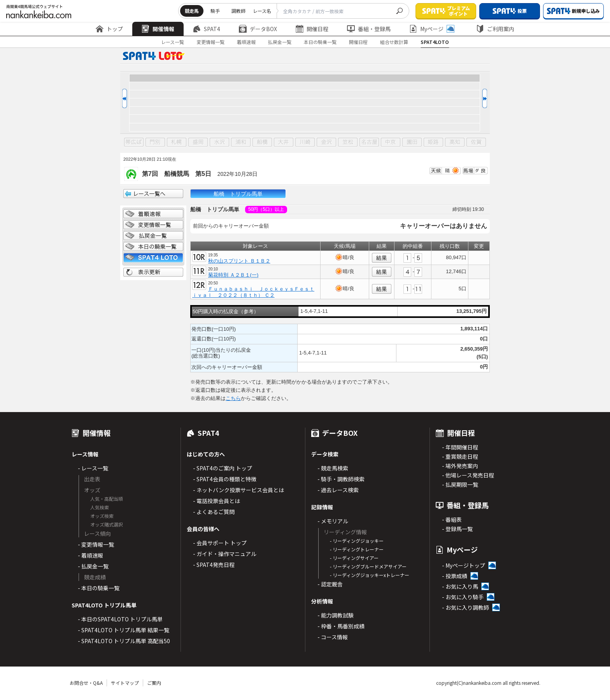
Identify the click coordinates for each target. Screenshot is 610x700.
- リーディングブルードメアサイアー (368, 566)
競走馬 (192, 11)
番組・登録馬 (369, 29)
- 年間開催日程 (460, 447)
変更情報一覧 (210, 42)
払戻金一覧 (280, 42)
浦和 (241, 142)
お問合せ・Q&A (86, 683)
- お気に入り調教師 (465, 607)
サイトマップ (125, 683)
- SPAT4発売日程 (214, 565)
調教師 (238, 11)
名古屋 (369, 142)
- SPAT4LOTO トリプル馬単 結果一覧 (124, 630)
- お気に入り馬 (460, 586)
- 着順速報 (90, 555)
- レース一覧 (93, 468)
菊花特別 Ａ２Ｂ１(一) (233, 275)
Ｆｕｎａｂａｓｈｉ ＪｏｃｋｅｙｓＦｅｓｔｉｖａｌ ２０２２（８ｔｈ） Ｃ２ (253, 292)
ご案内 (154, 683)
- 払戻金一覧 (93, 566)
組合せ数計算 (394, 42)
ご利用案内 (495, 29)
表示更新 (153, 272)
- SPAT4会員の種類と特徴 (225, 479)
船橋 (262, 142)
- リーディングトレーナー (357, 549)
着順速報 (246, 42)
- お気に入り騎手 (463, 597)
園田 (412, 142)
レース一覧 (173, 42)
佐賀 (476, 142)
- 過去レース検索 (338, 490)
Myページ (432, 29)
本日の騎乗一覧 (320, 42)
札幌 (177, 142)
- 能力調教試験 (336, 615)
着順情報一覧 (153, 214)
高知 (455, 142)
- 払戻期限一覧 (460, 484)
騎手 (215, 11)
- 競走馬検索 (333, 468)
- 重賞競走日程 (460, 456)
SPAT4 (207, 29)
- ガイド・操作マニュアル (225, 554)
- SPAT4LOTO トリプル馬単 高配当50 (124, 641)
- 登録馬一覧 (457, 529)
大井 (284, 142)
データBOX (258, 29)
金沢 (326, 142)
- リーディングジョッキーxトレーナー (370, 575)
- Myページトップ (464, 565)
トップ (109, 29)
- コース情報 (333, 637)
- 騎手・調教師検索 (341, 479)
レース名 (262, 11)
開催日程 (312, 29)
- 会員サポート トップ (220, 543)
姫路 (433, 142)
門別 (155, 142)
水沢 (219, 142)
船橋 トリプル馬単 (238, 194)
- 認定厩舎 (330, 584)
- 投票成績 (455, 576)
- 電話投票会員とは (216, 501)
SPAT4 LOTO (153, 258)
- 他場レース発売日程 (468, 475)
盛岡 (198, 142)
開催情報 (158, 29)
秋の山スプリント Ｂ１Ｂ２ (239, 261)
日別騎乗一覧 (153, 247)
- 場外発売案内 (460, 466)
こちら (233, 398)
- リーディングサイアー (354, 558)
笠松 (348, 142)
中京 (391, 142)
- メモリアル (333, 521)
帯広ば (134, 142)
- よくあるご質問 (214, 512)
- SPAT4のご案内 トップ (223, 468)
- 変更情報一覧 (96, 544)
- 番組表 (452, 519)
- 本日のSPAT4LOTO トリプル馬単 (120, 619)
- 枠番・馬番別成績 (341, 626)
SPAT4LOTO (435, 42)
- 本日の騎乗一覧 (99, 588)
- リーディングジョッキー (357, 541)
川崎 (305, 142)
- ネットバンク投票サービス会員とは (238, 490)
